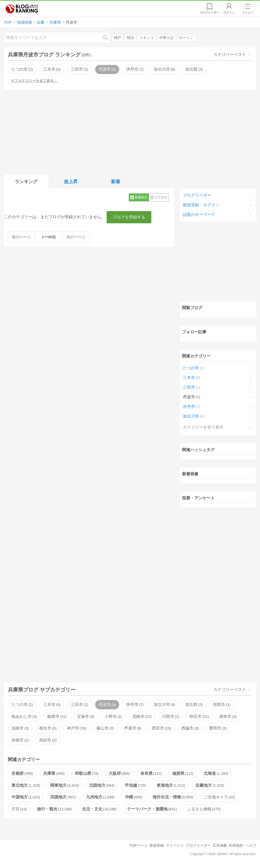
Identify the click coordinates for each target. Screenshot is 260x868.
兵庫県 (54, 773)
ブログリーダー (197, 195)
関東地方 (64, 785)
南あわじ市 (24, 716)
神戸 (118, 38)
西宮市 (161, 728)
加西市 (222, 705)
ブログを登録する (129, 217)
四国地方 (63, 797)
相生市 (48, 728)
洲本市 (228, 716)
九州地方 (100, 797)
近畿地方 (210, 785)
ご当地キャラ (219, 797)
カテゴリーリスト (230, 54)
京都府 (22, 773)
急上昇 (71, 182)
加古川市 (165, 69)
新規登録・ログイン (201, 205)
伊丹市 (135, 69)
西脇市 (190, 728)
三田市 (79, 69)
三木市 (52, 69)
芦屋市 (133, 728)
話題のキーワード (199, 215)
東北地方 (26, 785)
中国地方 (26, 797)
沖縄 (134, 797)
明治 (130, 38)
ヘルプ (251, 845)
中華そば (166, 38)
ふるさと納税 (204, 809)
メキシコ (147, 38)
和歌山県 (87, 773)
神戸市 (76, 728)
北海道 (216, 773)
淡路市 (20, 728)
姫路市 (57, 716)
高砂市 (48, 740)
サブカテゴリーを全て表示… (34, 81)
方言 (19, 809)
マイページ (175, 845)
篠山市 (105, 728)
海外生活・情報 (173, 797)
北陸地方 (102, 785)
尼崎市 (142, 716)
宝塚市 (86, 716)
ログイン (229, 12)
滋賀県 (183, 773)
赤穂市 (20, 740)
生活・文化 (99, 809)
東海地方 (171, 785)
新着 (116, 182)
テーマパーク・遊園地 (152, 809)
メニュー (248, 12)
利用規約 (236, 845)
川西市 (171, 716)
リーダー (209, 12)
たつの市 (22, 69)
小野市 (113, 716)
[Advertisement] (130, 131)
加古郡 (194, 69)
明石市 (199, 716)
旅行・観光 (54, 809)
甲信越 (136, 785)
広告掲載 (220, 845)
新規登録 (157, 845)
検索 (108, 37)
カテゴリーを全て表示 (203, 427)
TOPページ (138, 845)
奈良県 (151, 773)
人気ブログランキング (22, 9)
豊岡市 (218, 728)
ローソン (186, 38)
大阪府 (119, 773)
